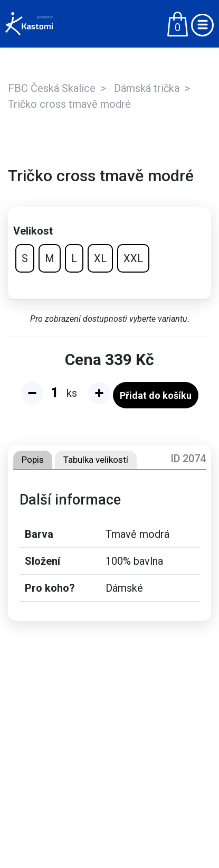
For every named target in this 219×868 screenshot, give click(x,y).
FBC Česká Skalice (52, 88)
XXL (133, 258)
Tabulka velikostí (96, 460)
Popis (33, 460)
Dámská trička (147, 88)
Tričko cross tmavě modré (69, 104)
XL (100, 258)
